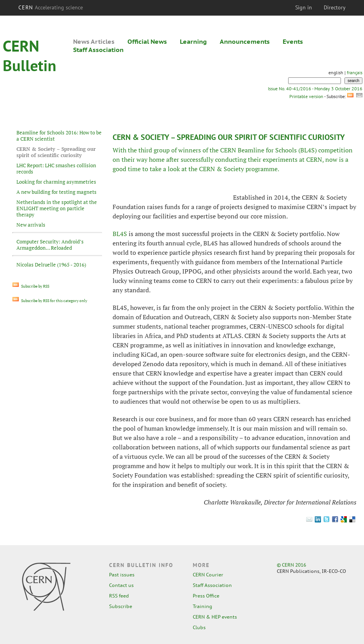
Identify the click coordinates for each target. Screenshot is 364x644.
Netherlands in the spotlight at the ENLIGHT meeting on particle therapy (57, 208)
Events (293, 41)
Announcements (245, 41)
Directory (335, 7)
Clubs (199, 627)
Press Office (206, 596)
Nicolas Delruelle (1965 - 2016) (51, 265)
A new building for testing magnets (56, 192)
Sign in (304, 7)
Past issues (122, 575)
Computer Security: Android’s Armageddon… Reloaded (50, 245)
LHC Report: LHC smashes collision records (56, 168)
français (355, 72)
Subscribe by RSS (31, 286)
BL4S (120, 234)
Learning (193, 41)
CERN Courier (208, 575)
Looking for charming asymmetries (56, 182)
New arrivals (31, 225)
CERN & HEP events (215, 617)
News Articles (94, 41)
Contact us (121, 585)
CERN (51, 7)
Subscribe (121, 606)
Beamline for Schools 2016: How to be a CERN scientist (59, 136)
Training (203, 606)
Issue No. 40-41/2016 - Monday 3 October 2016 (315, 89)
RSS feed (119, 596)
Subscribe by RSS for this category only (50, 301)
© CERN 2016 (291, 565)
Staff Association (98, 50)
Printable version (306, 96)
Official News (147, 41)
